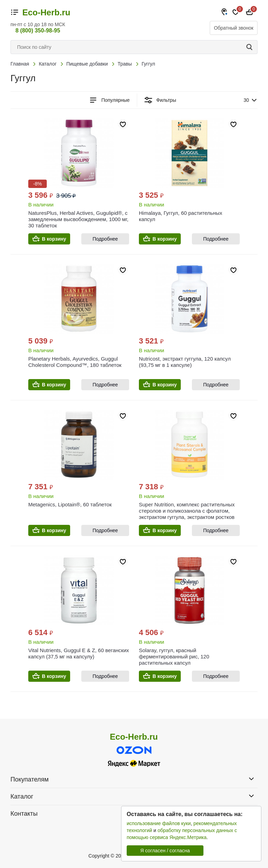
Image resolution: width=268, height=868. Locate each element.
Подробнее (105, 239)
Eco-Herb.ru (46, 13)
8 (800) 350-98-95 (38, 31)
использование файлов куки (159, 823)
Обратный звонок (234, 28)
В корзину (54, 239)
